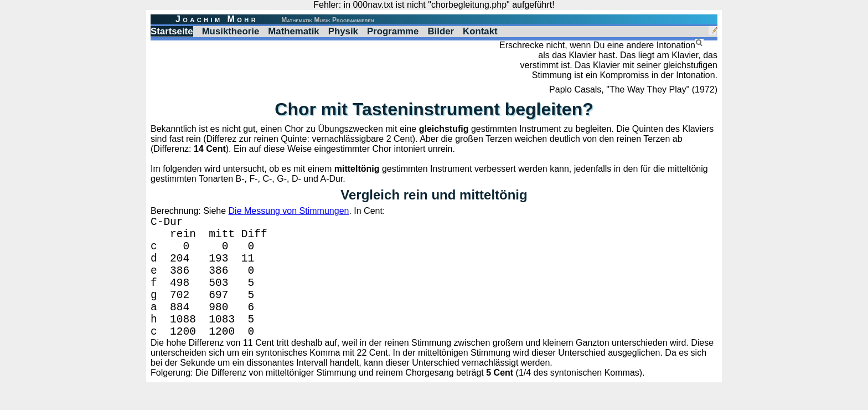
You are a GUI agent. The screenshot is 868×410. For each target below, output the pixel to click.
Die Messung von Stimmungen (289, 211)
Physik (343, 31)
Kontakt (480, 31)
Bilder (441, 31)
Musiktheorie (231, 31)
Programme (393, 31)
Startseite (172, 31)
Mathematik (293, 31)
